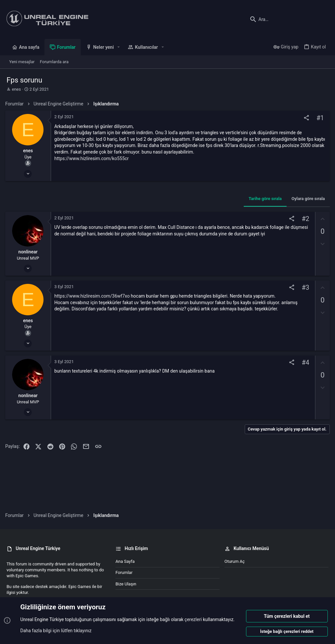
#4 (304, 363)
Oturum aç (235, 561)
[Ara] (288, 19)
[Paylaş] (305, 118)
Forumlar (124, 572)
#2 (304, 219)
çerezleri (193, 620)
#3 (304, 288)
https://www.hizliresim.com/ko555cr (93, 158)
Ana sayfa (125, 561)
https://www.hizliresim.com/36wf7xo (93, 296)
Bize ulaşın (126, 584)
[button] (119, 47)
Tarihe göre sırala (264, 199)
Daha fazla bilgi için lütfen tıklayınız (56, 631)
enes (16, 89)
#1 (319, 118)
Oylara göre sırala (307, 199)
